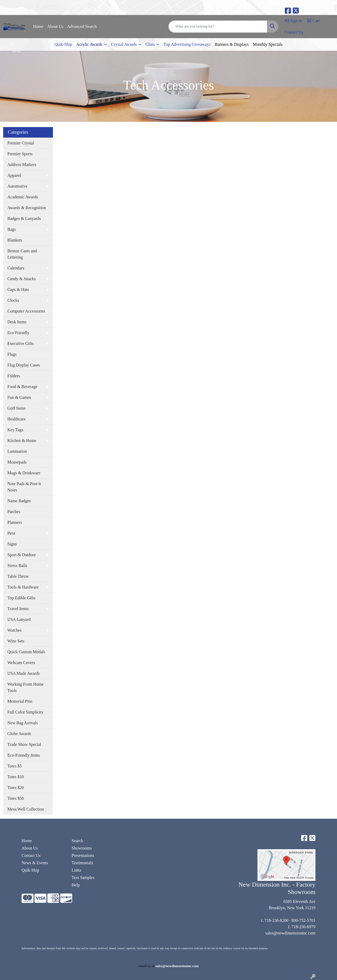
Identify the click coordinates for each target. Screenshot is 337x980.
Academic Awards (23, 197)
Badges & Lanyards (24, 218)
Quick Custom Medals (26, 652)
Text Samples (83, 878)
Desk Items (17, 322)
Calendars (16, 268)
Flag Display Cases (24, 365)
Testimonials (82, 863)
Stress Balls (17, 566)
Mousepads (17, 462)
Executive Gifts (21, 343)
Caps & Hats (18, 290)
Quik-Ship (63, 44)
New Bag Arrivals (23, 723)
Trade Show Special (24, 744)
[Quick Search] (218, 27)
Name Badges (19, 501)
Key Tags (15, 430)
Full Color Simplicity (25, 712)
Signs (12, 544)
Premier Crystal (21, 143)
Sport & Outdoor (22, 555)
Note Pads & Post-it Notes (24, 487)
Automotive (17, 186)
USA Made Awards (24, 673)
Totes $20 (16, 788)
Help (76, 885)
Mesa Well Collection (26, 809)
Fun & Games (19, 397)
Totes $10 (16, 777)
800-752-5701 (303, 920)
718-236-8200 (277, 920)
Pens (11, 533)
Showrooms (82, 848)
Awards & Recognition (27, 208)
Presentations (83, 855)
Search (77, 841)
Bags (12, 229)
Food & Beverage (22, 387)
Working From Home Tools (25, 687)
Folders (14, 376)
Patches (14, 512)
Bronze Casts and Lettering (22, 254)
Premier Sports (20, 154)
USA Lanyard (19, 619)
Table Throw (18, 576)
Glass (150, 44)
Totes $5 (14, 766)
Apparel (14, 175)
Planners (15, 522)
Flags (12, 354)
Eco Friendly (18, 333)
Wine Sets (16, 641)
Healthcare (16, 419)
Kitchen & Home (22, 441)
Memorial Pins (20, 701)
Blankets (15, 240)
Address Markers (22, 165)
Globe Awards (19, 734)
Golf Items (16, 408)
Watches (14, 630)
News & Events (35, 863)
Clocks (13, 300)
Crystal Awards (124, 44)
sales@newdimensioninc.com (290, 933)
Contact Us (31, 855)
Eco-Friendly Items (24, 755)
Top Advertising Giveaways (187, 44)
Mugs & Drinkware (24, 473)
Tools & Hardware (23, 587)
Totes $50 (16, 798)
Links (76, 870)
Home (38, 26)
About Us (55, 26)
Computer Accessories (26, 311)
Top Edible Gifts (21, 598)
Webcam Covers (21, 663)
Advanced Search (82, 26)
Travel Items (18, 609)
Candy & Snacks (22, 279)
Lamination (17, 451)
